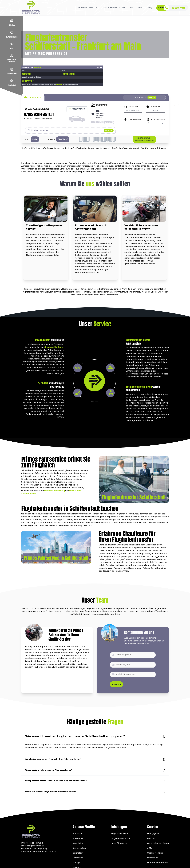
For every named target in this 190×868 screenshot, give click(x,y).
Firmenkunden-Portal (158, 863)
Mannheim (78, 843)
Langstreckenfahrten (121, 838)
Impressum (153, 858)
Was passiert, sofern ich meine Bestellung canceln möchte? (95, 781)
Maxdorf (48, 491)
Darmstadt (78, 853)
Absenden (116, 684)
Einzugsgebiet (154, 834)
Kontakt (162, 8)
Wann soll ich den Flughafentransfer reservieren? (95, 792)
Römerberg (59, 491)
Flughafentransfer (119, 834)
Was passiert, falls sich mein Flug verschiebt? (95, 770)
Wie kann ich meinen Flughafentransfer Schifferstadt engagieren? (95, 736)
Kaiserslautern (80, 848)
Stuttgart (77, 863)
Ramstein (77, 834)
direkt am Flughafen (54, 347)
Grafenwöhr (79, 858)
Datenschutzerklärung (158, 843)
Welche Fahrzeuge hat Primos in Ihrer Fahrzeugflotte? (95, 759)
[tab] (33, 97)
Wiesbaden (78, 838)
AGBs (150, 848)
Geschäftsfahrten (119, 843)
